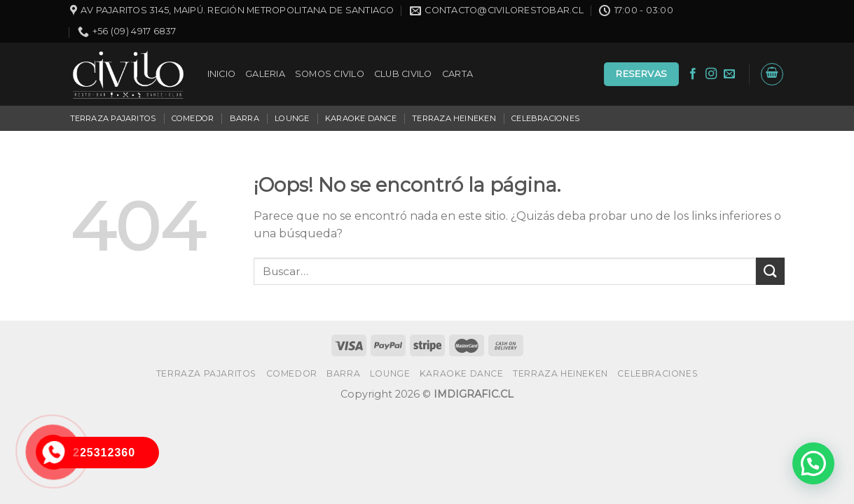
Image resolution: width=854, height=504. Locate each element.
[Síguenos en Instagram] (711, 74)
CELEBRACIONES (545, 118)
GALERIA (265, 74)
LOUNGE (292, 118)
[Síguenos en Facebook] (693, 74)
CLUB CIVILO (403, 74)
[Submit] (770, 271)
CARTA (457, 74)
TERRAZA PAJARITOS (113, 118)
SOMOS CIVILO (330, 74)
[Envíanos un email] (729, 74)
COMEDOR (193, 118)
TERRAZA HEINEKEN (454, 118)
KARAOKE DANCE (361, 118)
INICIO (222, 74)
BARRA (245, 118)
